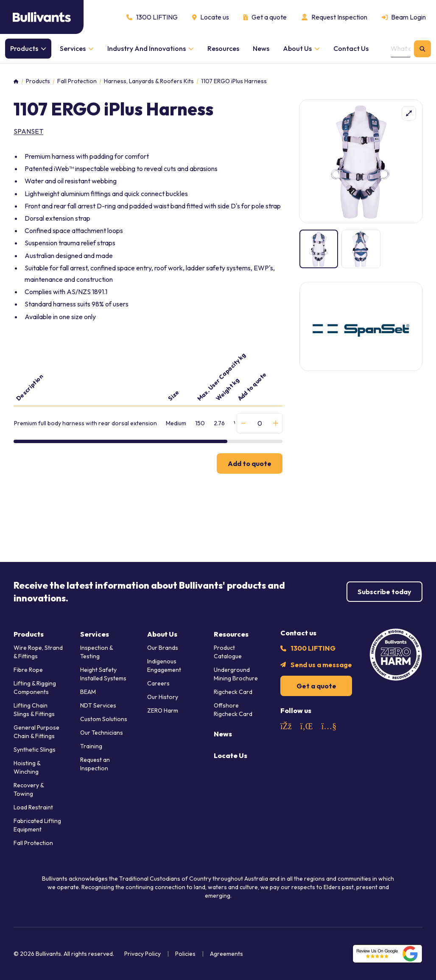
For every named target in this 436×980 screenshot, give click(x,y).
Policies (185, 954)
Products (38, 81)
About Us (162, 634)
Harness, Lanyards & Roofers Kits (149, 81)
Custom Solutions (104, 719)
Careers (158, 683)
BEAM (88, 692)
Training (91, 746)
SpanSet (28, 131)
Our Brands (163, 648)
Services (95, 634)
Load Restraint (33, 807)
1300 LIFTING (313, 648)
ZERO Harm (163, 710)
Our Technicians (102, 733)
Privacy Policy (143, 954)
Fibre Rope (28, 670)
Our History (163, 697)
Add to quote (250, 463)
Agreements (226, 954)
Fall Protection (77, 81)
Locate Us (231, 755)
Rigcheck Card (233, 692)
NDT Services (98, 705)
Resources (231, 634)
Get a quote (316, 686)
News (223, 734)
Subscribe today (384, 592)
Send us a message (321, 665)
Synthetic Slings (35, 750)
